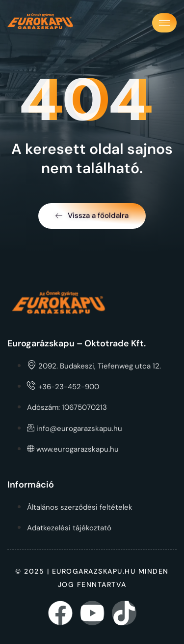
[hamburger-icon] (164, 23)
